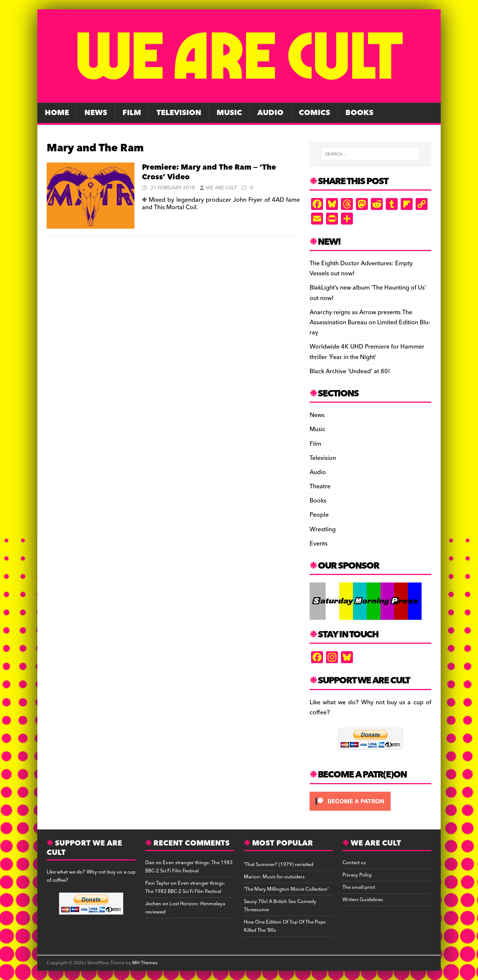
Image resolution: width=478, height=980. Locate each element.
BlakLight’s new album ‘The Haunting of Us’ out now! (368, 293)
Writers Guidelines (363, 900)
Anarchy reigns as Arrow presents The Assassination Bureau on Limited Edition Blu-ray (370, 322)
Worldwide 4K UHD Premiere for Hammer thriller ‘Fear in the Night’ (367, 352)
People (319, 515)
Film (132, 113)
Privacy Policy (357, 875)
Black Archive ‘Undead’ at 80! (350, 371)
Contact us (354, 863)
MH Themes (145, 963)
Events (319, 544)
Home (57, 113)
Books (359, 113)
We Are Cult (221, 188)
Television (179, 113)
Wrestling (323, 529)
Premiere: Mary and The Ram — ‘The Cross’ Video (209, 172)
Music (229, 113)
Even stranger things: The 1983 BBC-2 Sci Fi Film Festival (189, 867)
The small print (359, 887)
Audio (270, 113)
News (96, 113)
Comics (314, 113)
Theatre (320, 486)
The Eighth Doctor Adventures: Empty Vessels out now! (361, 268)
